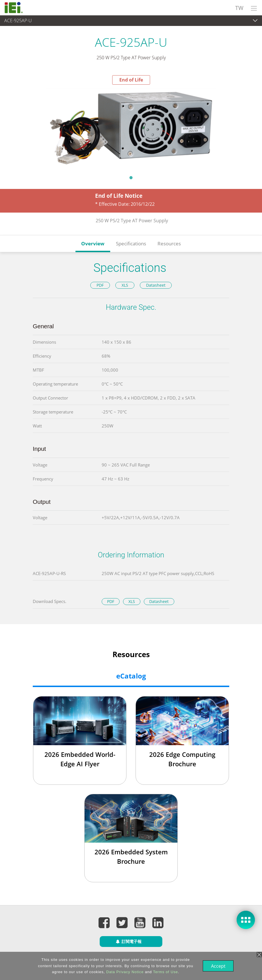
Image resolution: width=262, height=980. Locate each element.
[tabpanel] (131, 128)
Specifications (131, 244)
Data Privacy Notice (124, 972)
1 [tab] (131, 178)
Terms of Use (165, 972)
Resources (169, 244)
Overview (93, 244)
